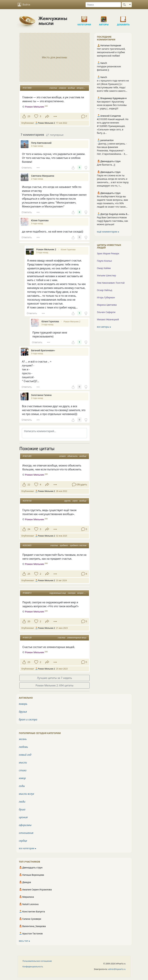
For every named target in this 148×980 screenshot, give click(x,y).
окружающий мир (58, 593)
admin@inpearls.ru (117, 969)
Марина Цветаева (107, 305)
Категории (84, 18)
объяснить (73, 456)
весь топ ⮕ (24, 941)
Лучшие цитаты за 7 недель (55, 678)
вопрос (80, 593)
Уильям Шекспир (106, 275)
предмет (64, 545)
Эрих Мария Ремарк (108, 253)
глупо (75, 501)
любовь (23, 747)
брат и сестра (28, 719)
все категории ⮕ (27, 848)
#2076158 (27, 501)
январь (23, 704)
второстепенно (84, 88)
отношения (26, 833)
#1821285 (27, 456)
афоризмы (25, 825)
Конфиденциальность (33, 967)
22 (29, 484)
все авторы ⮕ (104, 327)
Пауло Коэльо (104, 261)
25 (29, 574)
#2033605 (27, 545)
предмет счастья (78, 545)
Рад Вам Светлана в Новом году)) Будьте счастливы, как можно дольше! (112, 221)
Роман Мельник (35, 475)
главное (63, 88)
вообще (71, 88)
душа (22, 809)
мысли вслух (27, 794)
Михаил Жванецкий (108, 319)
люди (22, 802)
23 (29, 116)
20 (29, 621)
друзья (23, 712)
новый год (25, 755)
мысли (23, 762)
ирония (23, 817)
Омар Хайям (104, 268)
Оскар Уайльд (104, 290)
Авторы (104, 18)
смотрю (72, 593)
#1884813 (27, 593)
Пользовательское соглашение (37, 961)
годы (22, 786)
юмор (22, 778)
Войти (24, 5)
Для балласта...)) (106, 165)
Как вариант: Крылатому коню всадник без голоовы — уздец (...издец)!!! (112, 105)
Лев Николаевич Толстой (111, 283)
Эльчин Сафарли (106, 312)
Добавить (123, 18)
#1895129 (27, 638)
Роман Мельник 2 (72, 322)
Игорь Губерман (106, 297)
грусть (67, 501)
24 (29, 529)
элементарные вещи (77, 638)
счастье (53, 88)
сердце (23, 841)
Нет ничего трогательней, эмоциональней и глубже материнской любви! (111, 52)
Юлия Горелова (68, 250)
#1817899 (27, 88)
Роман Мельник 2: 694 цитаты (55, 685)
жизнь (23, 739)
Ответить (27, 168)
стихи (23, 770)
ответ (62, 456)
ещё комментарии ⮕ (108, 232)
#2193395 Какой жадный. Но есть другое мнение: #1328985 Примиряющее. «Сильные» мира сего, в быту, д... (113, 126)
